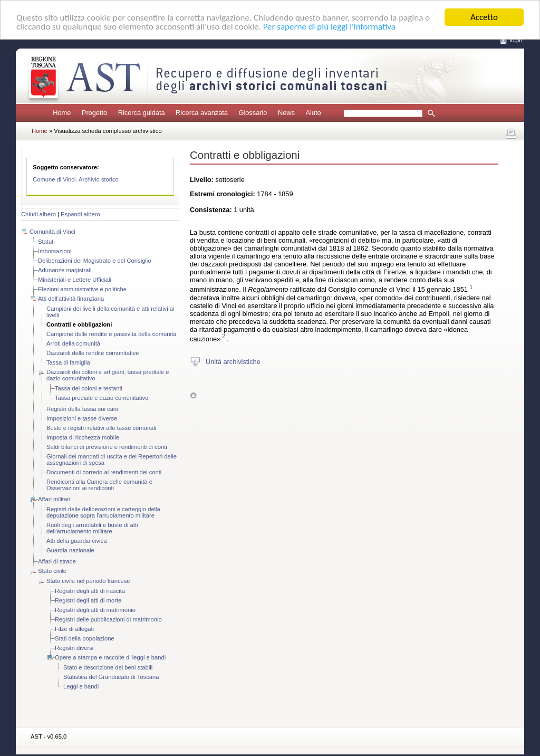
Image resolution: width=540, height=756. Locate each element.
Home (62, 113)
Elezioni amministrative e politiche (82, 289)
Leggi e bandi (81, 686)
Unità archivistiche (233, 362)
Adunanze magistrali (65, 270)
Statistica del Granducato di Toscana (111, 677)
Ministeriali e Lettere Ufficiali (75, 280)
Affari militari (54, 499)
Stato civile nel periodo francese (88, 581)
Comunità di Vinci (52, 232)
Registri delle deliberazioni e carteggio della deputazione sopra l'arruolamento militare (103, 512)
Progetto (94, 113)
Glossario (253, 113)
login (516, 40)
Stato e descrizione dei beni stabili (108, 667)
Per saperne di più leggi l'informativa (329, 26)
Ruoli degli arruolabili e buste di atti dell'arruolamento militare (92, 528)
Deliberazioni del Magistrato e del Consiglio (95, 261)
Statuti (46, 242)
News (286, 113)
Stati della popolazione (85, 638)
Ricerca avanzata (202, 113)
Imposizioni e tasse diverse (82, 418)
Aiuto (313, 113)
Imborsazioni (55, 251)
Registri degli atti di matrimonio (95, 610)
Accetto (484, 17)
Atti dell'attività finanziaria (71, 299)
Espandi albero (80, 214)
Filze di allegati (74, 629)
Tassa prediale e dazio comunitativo (102, 398)
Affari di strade (57, 561)
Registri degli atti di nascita (90, 591)
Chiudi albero (38, 214)
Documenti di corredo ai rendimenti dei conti (104, 472)
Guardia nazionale (70, 550)
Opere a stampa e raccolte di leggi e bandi (110, 657)
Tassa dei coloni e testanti (89, 388)
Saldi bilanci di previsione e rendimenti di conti (107, 447)
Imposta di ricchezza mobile (83, 437)
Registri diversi (74, 648)
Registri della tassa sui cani (82, 409)
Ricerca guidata (142, 113)
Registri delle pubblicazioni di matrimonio (108, 619)
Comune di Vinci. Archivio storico (76, 179)
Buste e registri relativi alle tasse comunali (101, 428)
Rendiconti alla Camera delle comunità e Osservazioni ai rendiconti (99, 485)
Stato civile (52, 571)
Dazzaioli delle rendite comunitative (93, 353)
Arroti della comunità (73, 343)
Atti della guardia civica (76, 541)
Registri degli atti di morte (88, 600)
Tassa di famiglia (68, 362)
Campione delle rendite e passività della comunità (111, 334)
